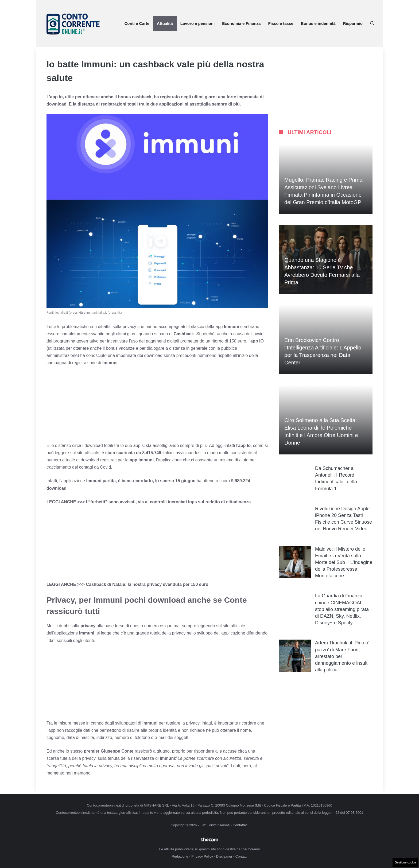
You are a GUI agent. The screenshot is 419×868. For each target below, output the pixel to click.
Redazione (180, 856)
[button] (372, 24)
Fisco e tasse (281, 23)
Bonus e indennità (318, 23)
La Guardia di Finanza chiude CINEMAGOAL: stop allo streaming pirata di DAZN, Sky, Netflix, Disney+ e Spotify (342, 609)
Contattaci (241, 825)
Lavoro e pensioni (197, 23)
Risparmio (353, 23)
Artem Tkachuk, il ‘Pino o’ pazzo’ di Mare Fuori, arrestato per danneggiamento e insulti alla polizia (342, 656)
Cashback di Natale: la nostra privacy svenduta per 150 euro (147, 584)
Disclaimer (224, 856)
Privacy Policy (202, 856)
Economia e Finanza (241, 23)
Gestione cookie (405, 862)
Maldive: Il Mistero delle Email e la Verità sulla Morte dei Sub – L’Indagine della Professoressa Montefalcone (344, 563)
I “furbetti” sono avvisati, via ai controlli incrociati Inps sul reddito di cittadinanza (168, 502)
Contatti (241, 856)
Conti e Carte (137, 23)
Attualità (165, 23)
